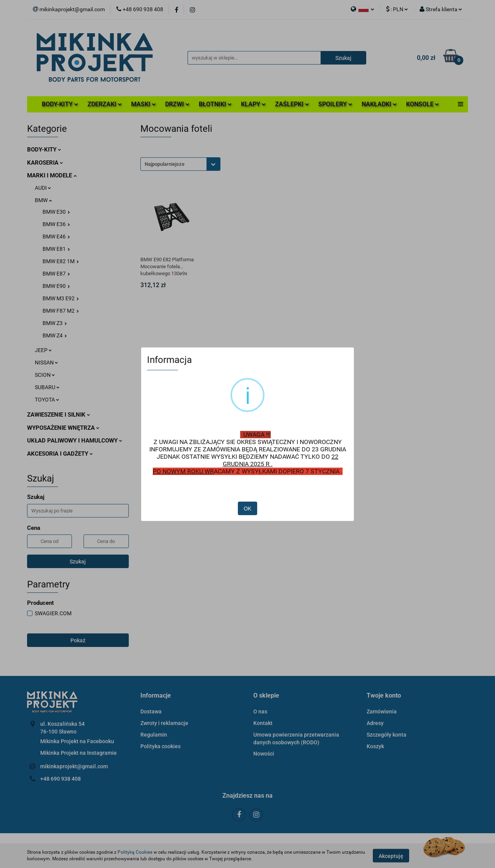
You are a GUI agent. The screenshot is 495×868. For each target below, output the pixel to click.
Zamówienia (382, 711)
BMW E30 (56, 212)
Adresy (375, 723)
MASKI (143, 104)
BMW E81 (56, 249)
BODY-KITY (60, 104)
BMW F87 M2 (61, 311)
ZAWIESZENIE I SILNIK (59, 415)
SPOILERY (335, 104)
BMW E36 (56, 224)
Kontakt (263, 723)
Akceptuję (391, 856)
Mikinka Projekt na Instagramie (79, 753)
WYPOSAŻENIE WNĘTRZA (63, 428)
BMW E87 (56, 274)
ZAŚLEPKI (292, 104)
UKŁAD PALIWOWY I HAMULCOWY (75, 441)
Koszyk (375, 746)
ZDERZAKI (105, 104)
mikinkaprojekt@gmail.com (74, 766)
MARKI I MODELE (52, 175)
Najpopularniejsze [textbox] (165, 164)
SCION (45, 375)
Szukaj (78, 562)
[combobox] (180, 164)
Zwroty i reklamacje (164, 723)
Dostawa (151, 711)
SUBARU (47, 387)
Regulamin (154, 735)
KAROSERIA (45, 163)
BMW (43, 200)
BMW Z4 (55, 335)
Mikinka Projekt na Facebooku (77, 741)
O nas (260, 711)
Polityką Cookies (135, 852)
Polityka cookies (160, 746)
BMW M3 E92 (61, 298)
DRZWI (177, 104)
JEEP (43, 350)
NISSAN (46, 363)
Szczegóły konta (387, 735)
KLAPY (253, 104)
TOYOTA (47, 400)
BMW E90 (56, 286)
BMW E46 (56, 237)
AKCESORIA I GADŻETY (60, 454)
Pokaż (78, 640)
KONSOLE (422, 104)
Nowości (264, 754)
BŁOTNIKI (215, 104)
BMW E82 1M (61, 261)
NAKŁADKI (379, 104)
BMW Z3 (55, 323)
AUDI (43, 188)
